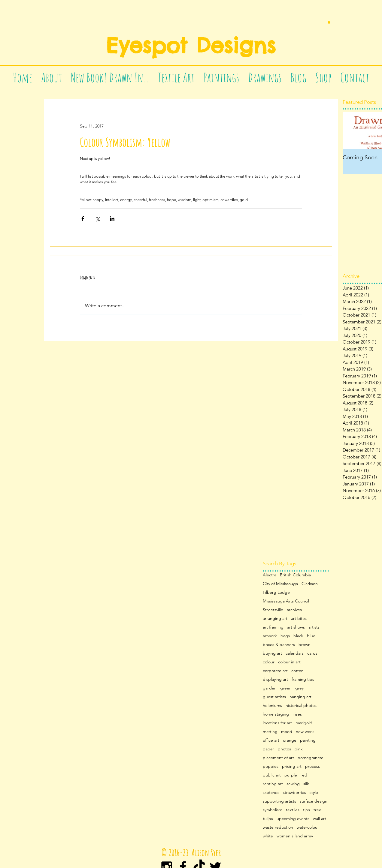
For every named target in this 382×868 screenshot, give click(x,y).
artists (314, 627)
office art (271, 740)
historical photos (301, 706)
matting (270, 732)
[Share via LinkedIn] (112, 219)
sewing (293, 784)
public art (272, 775)
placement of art (278, 758)
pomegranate (311, 758)
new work (305, 732)
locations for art (277, 723)
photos (284, 749)
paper (268, 749)
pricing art (292, 766)
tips (306, 810)
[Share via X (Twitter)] (97, 219)
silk (306, 784)
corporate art (275, 671)
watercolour (308, 827)
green (286, 688)
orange (290, 740)
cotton (297, 671)
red (304, 775)
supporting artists (279, 801)
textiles (293, 810)
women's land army (295, 836)
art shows (296, 627)
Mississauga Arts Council (286, 601)
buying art (272, 653)
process (312, 766)
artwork (270, 636)
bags (285, 636)
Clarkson (310, 584)
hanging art (300, 697)
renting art (273, 784)
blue (311, 636)
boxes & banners (279, 645)
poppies (271, 766)
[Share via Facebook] (83, 219)
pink (299, 749)
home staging (276, 714)
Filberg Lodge (276, 592)
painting (308, 740)
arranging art (275, 619)
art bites (299, 619)
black (298, 636)
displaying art (275, 679)
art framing (273, 627)
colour (269, 662)
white (268, 836)
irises (297, 714)
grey (299, 688)
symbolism (273, 810)
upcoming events (293, 819)
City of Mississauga (280, 584)
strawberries (294, 793)
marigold (304, 723)
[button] (329, 22)
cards (312, 653)
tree (317, 810)
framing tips (303, 679)
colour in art (289, 662)
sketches (271, 793)
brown (305, 645)
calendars (295, 653)
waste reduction (278, 827)
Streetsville (273, 610)
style (314, 793)
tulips (268, 819)
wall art (320, 819)
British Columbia (295, 575)
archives (294, 610)
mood (287, 732)
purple (291, 775)
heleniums (272, 706)
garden (270, 688)
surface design (314, 801)
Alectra (270, 575)
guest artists (274, 697)
